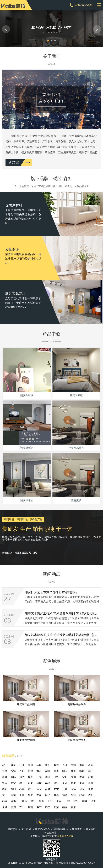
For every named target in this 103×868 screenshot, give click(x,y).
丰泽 (48, 783)
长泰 (91, 789)
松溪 (82, 795)
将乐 (5, 783)
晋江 (30, 789)
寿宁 (39, 807)
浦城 (65, 795)
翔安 (73, 771)
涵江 (91, 771)
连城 (85, 801)
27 (7, 599)
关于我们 (14, 162)
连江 (65, 765)
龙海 (39, 795)
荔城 (5, 777)
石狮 (22, 789)
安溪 (82, 783)
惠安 (73, 783)
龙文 (56, 789)
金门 (13, 789)
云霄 (65, 789)
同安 (65, 771)
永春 (91, 783)
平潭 (5, 771)
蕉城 (5, 807)
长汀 (50, 801)
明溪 (48, 777)
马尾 (39, 765)
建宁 (22, 783)
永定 (59, 801)
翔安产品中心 (42, 829)
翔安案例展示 (61, 829)
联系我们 (91, 829)
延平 (48, 795)
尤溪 (82, 777)
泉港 (65, 783)
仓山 (30, 765)
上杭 (67, 801)
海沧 (39, 771)
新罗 (42, 801)
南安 (39, 789)
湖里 (48, 771)
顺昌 (56, 795)
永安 (30, 783)
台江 (22, 765)
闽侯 (56, 765)
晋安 (48, 765)
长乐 (22, 771)
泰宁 (13, 783)
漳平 (93, 801)
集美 (56, 771)
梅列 (30, 777)
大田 (73, 777)
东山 (5, 795)
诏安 (82, 789)
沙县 (91, 777)
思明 (30, 771)
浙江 (5, 765)
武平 (76, 801)
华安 (30, 795)
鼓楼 (13, 765)
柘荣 (56, 807)
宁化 (65, 777)
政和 (91, 795)
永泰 (91, 765)
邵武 (5, 801)
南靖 (13, 795)
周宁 (48, 807)
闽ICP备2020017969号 (83, 863)
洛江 (56, 783)
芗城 (48, 789)
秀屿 (13, 777)
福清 (13, 771)
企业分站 (52, 833)
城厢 (82, 771)
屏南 (30, 807)
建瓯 (24, 801)
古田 (22, 807)
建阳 (33, 801)
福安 (65, 807)
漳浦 (73, 789)
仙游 (22, 777)
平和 (22, 795)
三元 (39, 777)
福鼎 (73, 807)
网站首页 (12, 829)
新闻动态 (77, 829)
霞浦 (13, 807)
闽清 (82, 765)
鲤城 (39, 783)
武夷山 (15, 801)
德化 (5, 789)
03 (7, 620)
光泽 (73, 795)
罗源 (73, 765)
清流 (56, 777)
